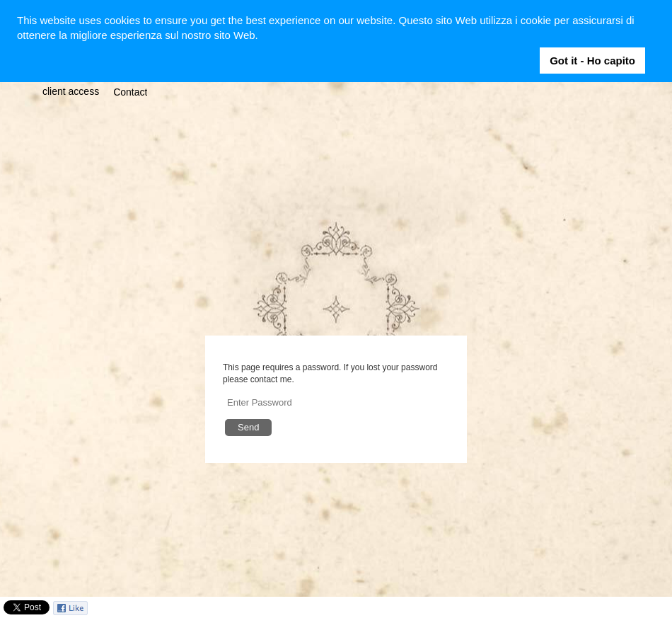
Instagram (641, 608)
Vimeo (662, 608)
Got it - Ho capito (592, 61)
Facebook (600, 608)
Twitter (621, 608)
